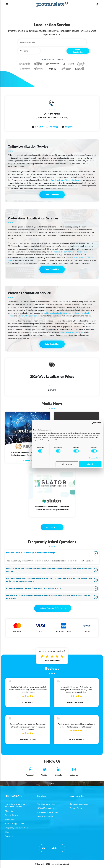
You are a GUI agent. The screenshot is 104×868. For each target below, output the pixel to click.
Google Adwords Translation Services (67, 180)
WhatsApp (54, 127)
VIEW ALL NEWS (52, 527)
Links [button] (52, 783)
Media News (10, 819)
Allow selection (67, 464)
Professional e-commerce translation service (70, 252)
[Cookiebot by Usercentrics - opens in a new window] (93, 423)
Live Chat (39, 127)
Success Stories (11, 815)
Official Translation (45, 808)
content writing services (73, 332)
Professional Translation (48, 812)
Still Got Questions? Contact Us (53, 608)
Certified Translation (46, 804)
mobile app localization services (57, 313)
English (49, 848)
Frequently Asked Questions (17, 828)
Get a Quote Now (52, 195)
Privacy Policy (76, 808)
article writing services (27, 316)
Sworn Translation (45, 817)
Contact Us (10, 836)
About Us (9, 811)
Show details (94, 458)
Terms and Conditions (79, 804)
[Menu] (7, 4)
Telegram (69, 127)
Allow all (90, 464)
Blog (7, 832)
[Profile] (97, 4)
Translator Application (14, 824)
